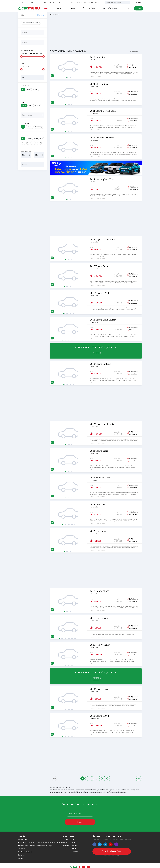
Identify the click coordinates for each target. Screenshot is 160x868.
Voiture (24, 105)
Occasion (35, 89)
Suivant (138, 779)
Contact (60, 2)
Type (22, 102)
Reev (33, 143)
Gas (42, 138)
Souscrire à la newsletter (112, 847)
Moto (30, 105)
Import (24, 94)
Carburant (25, 135)
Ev (28, 143)
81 (114, 779)
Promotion (22, 850)
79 (101, 779)
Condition (25, 86)
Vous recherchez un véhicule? (88, 2)
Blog (44, 2)
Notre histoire (23, 835)
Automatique (39, 127)
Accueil (52, 15)
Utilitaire (37, 105)
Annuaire (70, 2)
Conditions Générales (25, 847)
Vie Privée (22, 844)
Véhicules (58, 15)
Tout (23, 89)
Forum (51, 2)
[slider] (21, 56)
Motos (58, 8)
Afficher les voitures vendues (31, 23)
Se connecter (138, 2)
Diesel (29, 138)
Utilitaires (71, 8)
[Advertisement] (32, 205)
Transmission (26, 123)
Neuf (28, 89)
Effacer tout (41, 15)
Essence (35, 138)
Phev (23, 143)
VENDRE (138, 8)
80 (107, 779)
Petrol (39, 143)
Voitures (46, 8)
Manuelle (30, 127)
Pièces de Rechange (88, 8)
